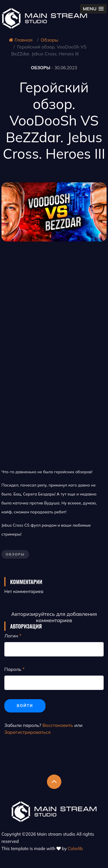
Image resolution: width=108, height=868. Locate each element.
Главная (21, 40)
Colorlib (75, 849)
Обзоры (50, 40)
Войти (25, 706)
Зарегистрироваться (28, 732)
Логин (11, 636)
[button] (93, 9)
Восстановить (58, 725)
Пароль (13, 669)
